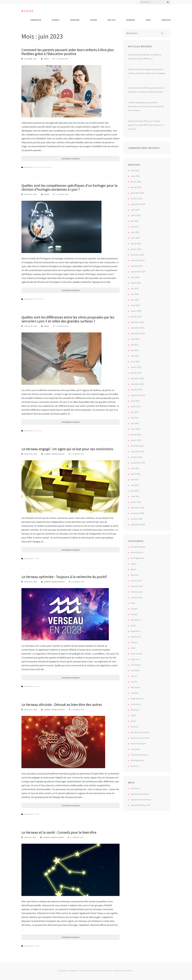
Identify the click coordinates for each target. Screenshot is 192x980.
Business (56, 20)
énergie (134, 614)
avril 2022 (135, 423)
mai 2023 (135, 350)
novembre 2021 (138, 451)
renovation (136, 704)
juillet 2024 (136, 283)
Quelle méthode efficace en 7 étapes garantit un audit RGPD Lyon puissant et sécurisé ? (146, 125)
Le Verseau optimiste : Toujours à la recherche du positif (64, 577)
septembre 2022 (138, 395)
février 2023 (136, 367)
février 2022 (136, 435)
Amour (134, 564)
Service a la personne (43, 167)
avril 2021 (135, 491)
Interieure (131, 20)
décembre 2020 (137, 508)
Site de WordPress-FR (140, 805)
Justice (134, 676)
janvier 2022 (136, 440)
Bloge (28, 11)
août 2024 (135, 277)
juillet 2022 (136, 406)
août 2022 (135, 401)
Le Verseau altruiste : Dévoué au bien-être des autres (62, 705)
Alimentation (36, 20)
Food (133, 648)
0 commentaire (62, 59)
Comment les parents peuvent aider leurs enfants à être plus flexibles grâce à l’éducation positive (68, 52)
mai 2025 (135, 227)
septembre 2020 (138, 524)
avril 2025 (135, 232)
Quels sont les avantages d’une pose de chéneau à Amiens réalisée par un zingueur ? (147, 73)
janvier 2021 (136, 502)
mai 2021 (135, 485)
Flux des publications (140, 794)
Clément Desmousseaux (54, 454)
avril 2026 (135, 170)
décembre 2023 (137, 322)
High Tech (112, 20)
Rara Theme (107, 971)
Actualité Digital (138, 547)
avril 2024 (135, 300)
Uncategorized (137, 760)
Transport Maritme (139, 755)
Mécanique (39, 299)
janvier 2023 (136, 373)
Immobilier (136, 665)
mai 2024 (135, 294)
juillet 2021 (136, 474)
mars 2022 (135, 429)
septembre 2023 (138, 333)
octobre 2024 (137, 266)
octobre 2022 (137, 390)
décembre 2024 (137, 255)
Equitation (135, 631)
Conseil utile (136, 580)
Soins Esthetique (138, 743)
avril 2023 (135, 356)
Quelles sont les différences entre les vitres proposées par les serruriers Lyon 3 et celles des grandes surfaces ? (68, 319)
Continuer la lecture (71, 159)
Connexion (135, 788)
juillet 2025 (136, 215)
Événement (136, 637)
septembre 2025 (138, 204)
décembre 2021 (137, 446)
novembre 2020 (138, 513)
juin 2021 (135, 479)
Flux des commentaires (141, 800)
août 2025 (135, 210)
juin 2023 (135, 345)
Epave (133, 625)
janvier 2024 (136, 317)
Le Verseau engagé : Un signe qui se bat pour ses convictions (67, 449)
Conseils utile (137, 586)
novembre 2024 (138, 260)
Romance (135, 710)
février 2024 (136, 311)
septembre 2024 (138, 272)
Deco (133, 603)
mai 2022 (135, 418)
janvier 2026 (136, 187)
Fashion (94, 20)
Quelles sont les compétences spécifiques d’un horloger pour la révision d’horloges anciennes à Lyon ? (69, 187)
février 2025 (136, 243)
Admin (46, 59)
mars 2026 (135, 176)
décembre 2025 (137, 193)
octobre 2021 (137, 457)
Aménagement (137, 558)
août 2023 (135, 339)
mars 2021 (135, 496)
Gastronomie (137, 654)
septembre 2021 (138, 463)
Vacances (135, 766)
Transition (166, 20)
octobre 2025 (137, 199)
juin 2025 (135, 221)
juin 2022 (135, 412)
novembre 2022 (138, 384)
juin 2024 (135, 288)
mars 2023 (135, 361)
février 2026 (136, 182)
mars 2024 (135, 305)
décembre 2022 (137, 378)
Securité (38, 431)
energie (134, 609)
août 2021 (135, 468)
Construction (137, 597)
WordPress (129, 971)
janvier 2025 (136, 249)
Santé (148, 20)
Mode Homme (137, 699)
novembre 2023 (138, 328)
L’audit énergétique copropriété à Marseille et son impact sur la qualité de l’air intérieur (146, 106)
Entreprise (75, 20)
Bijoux (133, 569)
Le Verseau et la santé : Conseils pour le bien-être (59, 832)
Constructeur (137, 592)
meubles (135, 693)
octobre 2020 (137, 519)
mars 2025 (135, 238)
